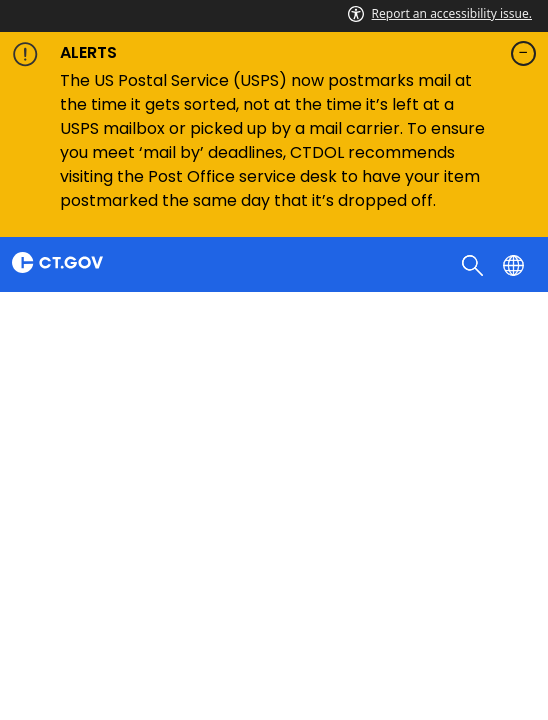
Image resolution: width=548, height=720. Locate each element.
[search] (474, 264)
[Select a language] (515, 264)
